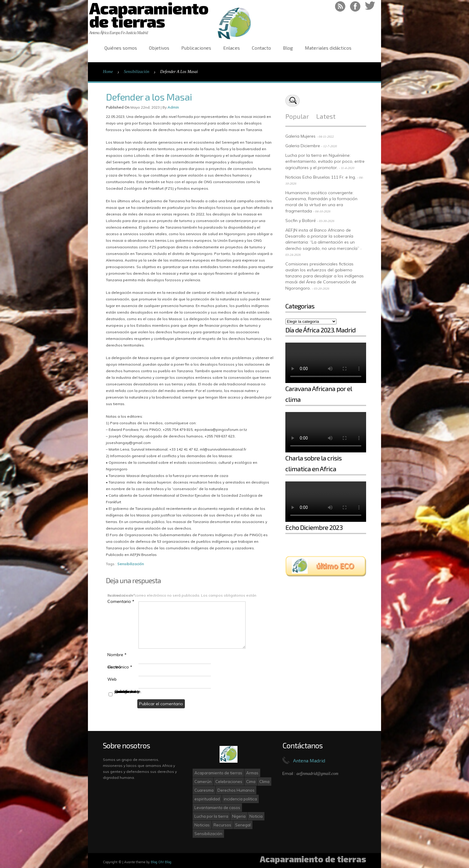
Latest (326, 116)
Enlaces (232, 48)
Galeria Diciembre (303, 146)
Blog (288, 48)
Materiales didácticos (328, 48)
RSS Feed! (340, 6)
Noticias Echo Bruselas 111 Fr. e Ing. (321, 177)
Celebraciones (229, 782)
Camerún (203, 782)
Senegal (243, 825)
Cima (251, 782)
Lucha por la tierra (211, 816)
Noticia (256, 816)
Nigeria (239, 816)
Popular (297, 116)
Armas (252, 773)
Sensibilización (137, 72)
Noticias (202, 825)
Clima (264, 782)
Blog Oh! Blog (161, 862)
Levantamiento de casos (217, 808)
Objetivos (159, 48)
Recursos (222, 825)
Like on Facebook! (355, 6)
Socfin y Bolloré (301, 221)
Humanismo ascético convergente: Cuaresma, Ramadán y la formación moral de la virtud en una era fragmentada (321, 202)
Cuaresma (204, 790)
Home (108, 72)
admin (173, 107)
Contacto (261, 48)
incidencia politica (240, 799)
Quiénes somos (121, 48)
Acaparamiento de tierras (218, 773)
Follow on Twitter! (370, 6)
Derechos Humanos (236, 790)
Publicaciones (196, 48)
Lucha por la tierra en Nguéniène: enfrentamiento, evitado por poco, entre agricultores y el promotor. (325, 161)
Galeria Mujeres (300, 136)
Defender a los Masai (149, 97)
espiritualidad (207, 799)
